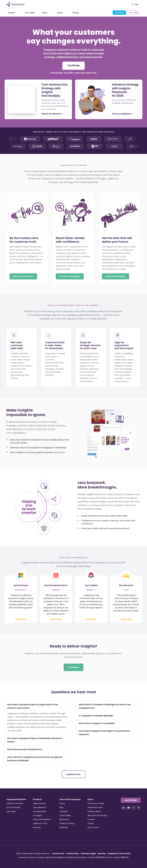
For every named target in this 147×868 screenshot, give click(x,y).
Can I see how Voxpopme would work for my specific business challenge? (38, 759)
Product (13, 13)
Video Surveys (39, 803)
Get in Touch (93, 827)
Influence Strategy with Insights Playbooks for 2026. (125, 90)
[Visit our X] (129, 808)
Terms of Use (58, 853)
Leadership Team (95, 807)
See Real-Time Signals (70, 276)
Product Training (67, 823)
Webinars (64, 827)
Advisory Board (94, 811)
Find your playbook (123, 114)
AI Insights (37, 815)
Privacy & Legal (88, 853)
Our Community (13, 807)
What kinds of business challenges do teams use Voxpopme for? (109, 706)
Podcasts (64, 811)
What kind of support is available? (109, 723)
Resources (64, 819)
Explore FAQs (74, 774)
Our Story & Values (96, 803)
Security (102, 853)
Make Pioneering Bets (115, 276)
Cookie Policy (73, 853)
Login (135, 4)
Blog (61, 807)
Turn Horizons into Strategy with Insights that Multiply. (54, 90)
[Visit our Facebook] (134, 808)
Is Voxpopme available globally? (109, 716)
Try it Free (119, 13)
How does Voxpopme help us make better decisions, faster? (38, 740)
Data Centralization (42, 819)
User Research (40, 807)
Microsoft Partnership (97, 815)
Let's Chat (134, 13)
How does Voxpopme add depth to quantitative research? (109, 733)
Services (37, 827)
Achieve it (74, 667)
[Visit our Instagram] (139, 808)
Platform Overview (15, 803)
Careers (91, 819)
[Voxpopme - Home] (16, 4)
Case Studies (65, 815)
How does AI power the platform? (38, 749)
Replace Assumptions (23, 276)
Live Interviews (40, 811)
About (61, 13)
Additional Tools (40, 823)
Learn (46, 13)
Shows (62, 803)
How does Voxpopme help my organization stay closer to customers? (38, 706)
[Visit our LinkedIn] (123, 808)
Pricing (76, 13)
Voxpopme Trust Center (119, 853)
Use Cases (30, 13)
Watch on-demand (52, 114)
